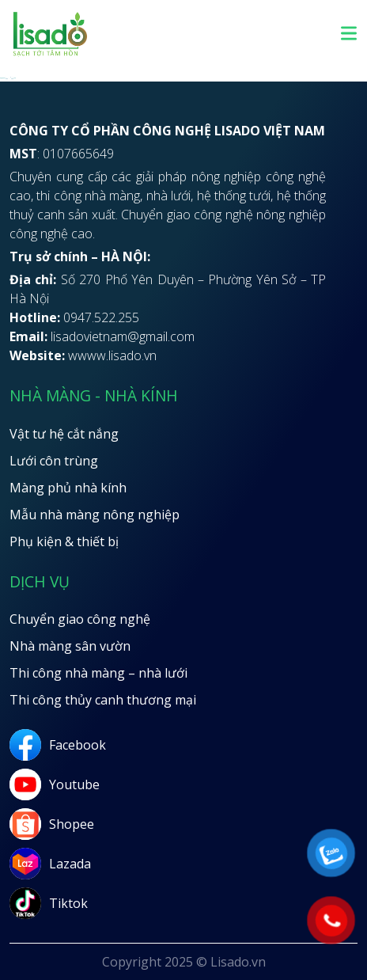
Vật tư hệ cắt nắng (64, 434)
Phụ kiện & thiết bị (64, 541)
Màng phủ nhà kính (68, 488)
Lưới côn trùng (54, 461)
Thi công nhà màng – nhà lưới (98, 673)
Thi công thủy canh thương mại (103, 700)
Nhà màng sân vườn (70, 646)
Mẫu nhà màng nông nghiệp (95, 515)
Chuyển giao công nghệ (80, 619)
